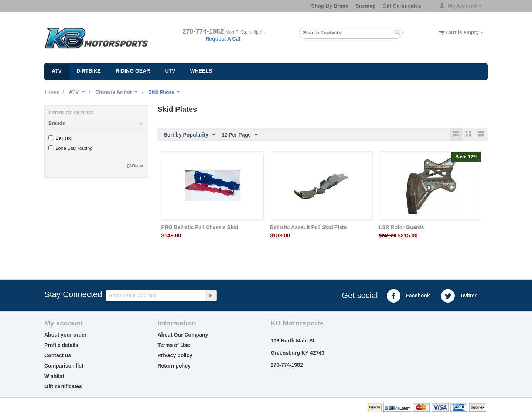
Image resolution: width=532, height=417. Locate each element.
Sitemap (365, 6)
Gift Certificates (402, 6)
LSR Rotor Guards (402, 228)
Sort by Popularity (189, 135)
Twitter (459, 296)
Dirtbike (89, 71)
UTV (170, 71)
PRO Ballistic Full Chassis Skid (199, 228)
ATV (57, 71)
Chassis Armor (114, 92)
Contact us (58, 356)
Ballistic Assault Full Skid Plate (308, 228)
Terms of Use (174, 345)
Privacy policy (175, 356)
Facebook (408, 296)
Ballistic (60, 138)
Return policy (174, 366)
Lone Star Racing (70, 148)
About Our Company (183, 335)
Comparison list (64, 366)
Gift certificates (63, 387)
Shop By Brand (330, 6)
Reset (138, 166)
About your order (65, 335)
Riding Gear (133, 71)
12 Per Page (240, 135)
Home (52, 92)
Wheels (201, 71)
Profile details (61, 345)
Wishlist (54, 376)
